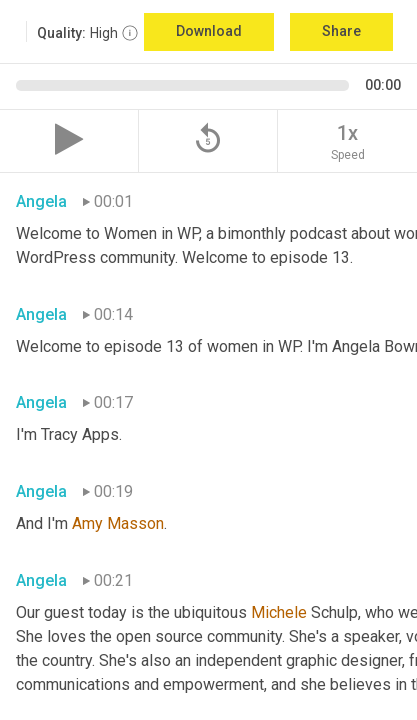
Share (341, 31)
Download (209, 31)
